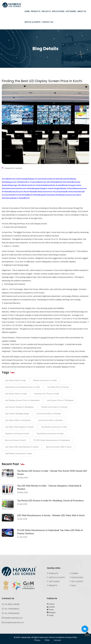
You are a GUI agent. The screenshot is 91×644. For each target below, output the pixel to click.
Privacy (37, 640)
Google (51, 615)
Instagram (52, 612)
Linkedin (52, 607)
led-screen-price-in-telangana (60, 400)
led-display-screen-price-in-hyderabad (22, 400)
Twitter (51, 610)
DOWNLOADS (77, 578)
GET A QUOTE (77, 582)
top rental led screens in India (50, 434)
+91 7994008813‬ (12, 609)
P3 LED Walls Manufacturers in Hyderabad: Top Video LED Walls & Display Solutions (50, 532)
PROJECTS (46, 11)
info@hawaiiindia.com (13, 618)
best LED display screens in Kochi (16, 211)
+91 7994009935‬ (12, 613)
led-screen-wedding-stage (17, 414)
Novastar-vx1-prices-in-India (47, 394)
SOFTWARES (71, 11)
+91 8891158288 (12, 604)
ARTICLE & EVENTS (32, 22)
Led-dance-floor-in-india (16, 394)
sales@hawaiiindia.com (14, 623)
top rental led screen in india (54, 427)
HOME (27, 11)
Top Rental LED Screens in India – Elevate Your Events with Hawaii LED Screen (52, 472)
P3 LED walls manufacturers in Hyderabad (52, 440)
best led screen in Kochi (15, 440)
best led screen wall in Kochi (59, 447)
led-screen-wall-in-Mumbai (49, 414)
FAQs (47, 640)
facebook (51, 604)
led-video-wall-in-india (15, 380)
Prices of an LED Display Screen (34, 224)
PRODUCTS (36, 11)
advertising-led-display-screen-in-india (22, 387)
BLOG (74, 586)
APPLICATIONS (58, 11)
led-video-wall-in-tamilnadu (18, 420)
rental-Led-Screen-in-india (45, 380)
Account (58, 640)
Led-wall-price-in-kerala (58, 387)
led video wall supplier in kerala (19, 427)
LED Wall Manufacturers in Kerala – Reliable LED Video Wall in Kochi (51, 515)
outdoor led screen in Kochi (17, 434)
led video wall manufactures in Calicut (22, 447)
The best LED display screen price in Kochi (20, 357)
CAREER (75, 573)
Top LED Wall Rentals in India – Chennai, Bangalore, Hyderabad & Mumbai (49, 487)
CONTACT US (47, 22)
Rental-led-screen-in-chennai (54, 407)
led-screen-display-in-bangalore (19, 407)
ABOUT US (82, 11)
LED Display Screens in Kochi (23, 319)
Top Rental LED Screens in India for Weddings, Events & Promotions (50, 501)
